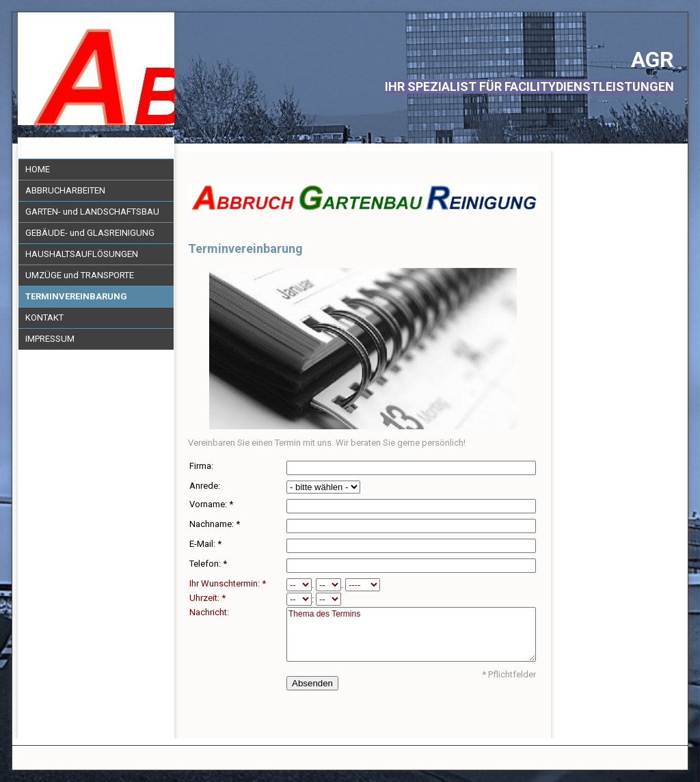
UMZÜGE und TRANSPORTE (80, 275)
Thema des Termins (411, 634)
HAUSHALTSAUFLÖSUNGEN (82, 254)
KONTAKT (44, 318)
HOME (38, 169)
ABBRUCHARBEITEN (65, 190)
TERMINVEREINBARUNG (76, 296)
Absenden (312, 683)
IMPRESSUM (50, 339)
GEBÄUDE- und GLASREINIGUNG (90, 233)
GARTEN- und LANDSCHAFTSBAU (92, 212)
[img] (96, 69)
